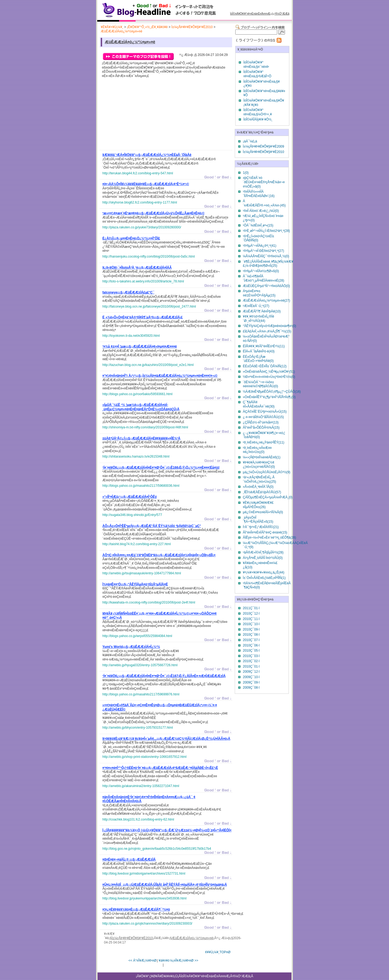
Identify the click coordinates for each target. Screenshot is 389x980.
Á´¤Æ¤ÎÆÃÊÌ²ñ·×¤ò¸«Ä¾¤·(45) (264, 203)
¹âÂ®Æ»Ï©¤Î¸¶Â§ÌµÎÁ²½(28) (263, 552)
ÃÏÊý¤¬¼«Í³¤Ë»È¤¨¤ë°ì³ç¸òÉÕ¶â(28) (269, 538)
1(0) (246, 173)
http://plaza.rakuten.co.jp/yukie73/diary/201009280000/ (142, 227)
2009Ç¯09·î (251, 682)
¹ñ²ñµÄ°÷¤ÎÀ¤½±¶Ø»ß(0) (261, 271)
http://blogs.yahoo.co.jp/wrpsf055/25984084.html (137, 636)
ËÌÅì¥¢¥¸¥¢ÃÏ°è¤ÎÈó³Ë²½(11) (264, 346)
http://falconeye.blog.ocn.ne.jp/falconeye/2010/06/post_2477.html (149, 306)
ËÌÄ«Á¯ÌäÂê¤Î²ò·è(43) (259, 351)
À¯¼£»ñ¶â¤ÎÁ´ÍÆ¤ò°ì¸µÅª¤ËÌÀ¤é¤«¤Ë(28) (264, 278)
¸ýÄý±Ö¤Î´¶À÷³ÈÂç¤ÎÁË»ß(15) (258, 520)
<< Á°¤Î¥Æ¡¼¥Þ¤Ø (142, 961)
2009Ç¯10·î (251, 677)
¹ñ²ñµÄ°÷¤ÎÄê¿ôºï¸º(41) (260, 246)
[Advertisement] (143, 115)
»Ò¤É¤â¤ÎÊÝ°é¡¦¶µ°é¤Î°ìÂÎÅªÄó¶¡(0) (269, 397)
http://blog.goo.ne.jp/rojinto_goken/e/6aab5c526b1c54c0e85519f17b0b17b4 (157, 849)
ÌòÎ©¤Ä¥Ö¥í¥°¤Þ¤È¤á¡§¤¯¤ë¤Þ (256, 65)
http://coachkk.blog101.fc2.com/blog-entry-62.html (138, 819)
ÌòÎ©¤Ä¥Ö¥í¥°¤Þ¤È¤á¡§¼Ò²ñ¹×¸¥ (258, 112)
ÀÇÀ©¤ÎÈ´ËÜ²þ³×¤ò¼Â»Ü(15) (265, 412)
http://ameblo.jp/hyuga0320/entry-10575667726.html (140, 665)
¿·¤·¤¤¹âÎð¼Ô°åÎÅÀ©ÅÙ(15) (263, 417)
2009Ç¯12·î (251, 672)
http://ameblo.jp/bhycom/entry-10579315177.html (138, 728)
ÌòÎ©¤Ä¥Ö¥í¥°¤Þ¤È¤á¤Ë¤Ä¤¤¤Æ (250, 14)
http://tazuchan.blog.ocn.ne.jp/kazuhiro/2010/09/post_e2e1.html (148, 365)
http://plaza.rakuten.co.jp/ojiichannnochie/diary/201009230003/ (147, 924)
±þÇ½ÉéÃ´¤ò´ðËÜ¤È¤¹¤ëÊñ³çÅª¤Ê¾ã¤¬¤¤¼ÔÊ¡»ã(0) (264, 182)
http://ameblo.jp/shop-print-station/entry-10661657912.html (145, 757)
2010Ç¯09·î (251, 629)
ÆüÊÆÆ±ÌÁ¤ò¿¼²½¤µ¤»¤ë (122, 31)
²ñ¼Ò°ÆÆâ (282, 14)
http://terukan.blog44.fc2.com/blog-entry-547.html (138, 173)
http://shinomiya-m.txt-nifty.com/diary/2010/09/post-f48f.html (145, 427)
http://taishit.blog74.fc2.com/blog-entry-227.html (137, 544)
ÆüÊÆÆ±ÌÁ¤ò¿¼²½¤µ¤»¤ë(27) (266, 301)
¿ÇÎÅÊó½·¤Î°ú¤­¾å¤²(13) (261, 422)
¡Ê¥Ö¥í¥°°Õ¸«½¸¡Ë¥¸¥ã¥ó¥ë (147, 27)
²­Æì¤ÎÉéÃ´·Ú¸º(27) (256, 306)
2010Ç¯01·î (251, 666)
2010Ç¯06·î (251, 645)
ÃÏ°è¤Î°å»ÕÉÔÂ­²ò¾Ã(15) (261, 428)
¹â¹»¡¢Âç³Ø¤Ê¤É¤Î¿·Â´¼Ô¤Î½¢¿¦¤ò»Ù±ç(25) (259, 479)
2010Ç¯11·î (251, 619)
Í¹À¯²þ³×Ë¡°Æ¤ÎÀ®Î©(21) (261, 527)
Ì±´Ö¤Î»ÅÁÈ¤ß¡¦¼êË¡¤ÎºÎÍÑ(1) (264, 578)
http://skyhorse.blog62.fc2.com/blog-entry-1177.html (140, 202)
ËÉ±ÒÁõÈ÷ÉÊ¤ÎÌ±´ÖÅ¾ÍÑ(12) (265, 366)
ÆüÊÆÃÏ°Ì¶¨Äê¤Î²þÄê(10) (262, 311)
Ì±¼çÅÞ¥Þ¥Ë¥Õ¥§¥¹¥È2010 (192, 27)
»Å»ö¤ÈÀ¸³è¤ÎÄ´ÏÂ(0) (258, 487)
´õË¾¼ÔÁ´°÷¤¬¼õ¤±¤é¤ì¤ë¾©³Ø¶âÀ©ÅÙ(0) (260, 384)
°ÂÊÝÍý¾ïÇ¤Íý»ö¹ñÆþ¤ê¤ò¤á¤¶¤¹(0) (269, 326)
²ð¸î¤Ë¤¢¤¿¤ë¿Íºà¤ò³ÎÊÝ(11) (264, 442)
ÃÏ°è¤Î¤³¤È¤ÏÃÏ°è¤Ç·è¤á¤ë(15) (265, 532)
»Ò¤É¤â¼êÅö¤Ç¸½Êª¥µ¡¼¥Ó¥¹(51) (269, 372)
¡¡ (147, 156)
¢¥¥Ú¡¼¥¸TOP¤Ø (218, 952)
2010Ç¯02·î (251, 661)
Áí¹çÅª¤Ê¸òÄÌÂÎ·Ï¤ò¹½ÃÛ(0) (263, 558)
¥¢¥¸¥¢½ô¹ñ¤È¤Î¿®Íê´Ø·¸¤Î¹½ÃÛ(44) (259, 319)
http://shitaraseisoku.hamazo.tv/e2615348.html (136, 456)
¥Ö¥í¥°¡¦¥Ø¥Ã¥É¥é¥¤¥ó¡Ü (158, 976)
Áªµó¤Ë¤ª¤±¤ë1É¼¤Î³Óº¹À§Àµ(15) (259, 293)
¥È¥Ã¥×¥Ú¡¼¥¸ (112, 27)
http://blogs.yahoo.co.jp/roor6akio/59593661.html (138, 394)
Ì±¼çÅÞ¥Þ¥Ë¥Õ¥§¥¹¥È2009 (264, 146)
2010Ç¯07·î (251, 640)
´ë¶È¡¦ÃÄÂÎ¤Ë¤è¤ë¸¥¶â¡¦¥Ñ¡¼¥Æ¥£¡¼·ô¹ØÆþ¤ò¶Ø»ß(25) (268, 264)
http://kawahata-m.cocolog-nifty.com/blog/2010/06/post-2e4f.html (149, 602)
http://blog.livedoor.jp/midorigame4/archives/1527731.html (144, 874)
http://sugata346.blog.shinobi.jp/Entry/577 (132, 515)
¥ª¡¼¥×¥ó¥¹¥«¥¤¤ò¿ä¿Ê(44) (264, 572)
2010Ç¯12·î (251, 614)
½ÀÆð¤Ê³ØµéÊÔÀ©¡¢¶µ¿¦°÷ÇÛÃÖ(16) (272, 392)
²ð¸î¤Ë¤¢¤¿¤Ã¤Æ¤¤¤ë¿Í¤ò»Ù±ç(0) (257, 450)
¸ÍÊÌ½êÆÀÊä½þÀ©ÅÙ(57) (262, 492)
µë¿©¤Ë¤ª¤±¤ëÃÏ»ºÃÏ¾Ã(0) (263, 512)
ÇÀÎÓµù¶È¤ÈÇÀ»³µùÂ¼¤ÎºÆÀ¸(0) (268, 497)
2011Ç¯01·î (251, 608)
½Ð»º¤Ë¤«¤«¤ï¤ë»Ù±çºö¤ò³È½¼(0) (269, 377)
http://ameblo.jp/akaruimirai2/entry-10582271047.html (141, 786)
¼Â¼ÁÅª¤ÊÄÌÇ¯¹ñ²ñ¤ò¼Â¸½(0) (266, 256)
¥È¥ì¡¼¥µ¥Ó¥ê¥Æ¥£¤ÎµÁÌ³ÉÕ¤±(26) (258, 505)
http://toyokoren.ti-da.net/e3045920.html (131, 336)
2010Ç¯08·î (251, 635)
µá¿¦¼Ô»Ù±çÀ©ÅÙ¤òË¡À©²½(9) (267, 472)
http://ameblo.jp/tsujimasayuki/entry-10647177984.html (142, 573)
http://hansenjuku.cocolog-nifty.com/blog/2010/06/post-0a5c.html (149, 256)
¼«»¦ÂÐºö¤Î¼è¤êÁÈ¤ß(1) (262, 457)
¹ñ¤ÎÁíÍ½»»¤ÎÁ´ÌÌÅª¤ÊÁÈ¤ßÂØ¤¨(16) (259, 194)
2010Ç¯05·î (251, 651)
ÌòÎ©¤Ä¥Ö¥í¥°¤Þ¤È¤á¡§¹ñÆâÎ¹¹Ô (257, 74)
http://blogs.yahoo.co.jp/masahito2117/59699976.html (141, 694)
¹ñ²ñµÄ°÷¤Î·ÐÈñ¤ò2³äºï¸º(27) (263, 251)
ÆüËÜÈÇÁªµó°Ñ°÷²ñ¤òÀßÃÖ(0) (266, 286)
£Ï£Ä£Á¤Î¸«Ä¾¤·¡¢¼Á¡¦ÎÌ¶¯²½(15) (267, 331)
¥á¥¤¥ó (164, 961)
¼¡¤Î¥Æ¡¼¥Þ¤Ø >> (184, 961)
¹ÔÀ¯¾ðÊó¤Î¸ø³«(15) (258, 225)
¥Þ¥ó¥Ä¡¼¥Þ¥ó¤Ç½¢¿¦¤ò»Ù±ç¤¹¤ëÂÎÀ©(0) (259, 465)
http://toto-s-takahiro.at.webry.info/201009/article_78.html (143, 281)
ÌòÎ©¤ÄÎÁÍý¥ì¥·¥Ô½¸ (258, 119)
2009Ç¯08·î (251, 688)
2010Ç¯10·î (251, 624)
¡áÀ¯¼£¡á (250, 141)
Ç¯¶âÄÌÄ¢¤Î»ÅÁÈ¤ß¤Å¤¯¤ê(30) (259, 404)
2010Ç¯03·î (251, 656)
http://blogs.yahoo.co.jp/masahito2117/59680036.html (141, 486)
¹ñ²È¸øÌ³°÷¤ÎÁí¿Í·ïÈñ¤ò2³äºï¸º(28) (266, 231)
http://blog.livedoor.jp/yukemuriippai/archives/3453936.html (145, 898)
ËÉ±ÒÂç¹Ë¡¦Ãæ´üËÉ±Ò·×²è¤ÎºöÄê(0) (258, 359)
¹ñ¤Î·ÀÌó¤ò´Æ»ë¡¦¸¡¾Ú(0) (261, 211)
